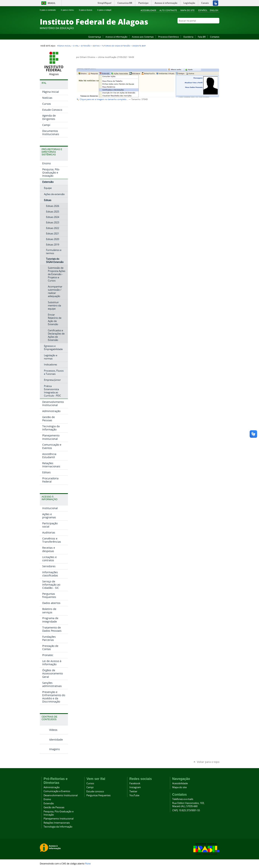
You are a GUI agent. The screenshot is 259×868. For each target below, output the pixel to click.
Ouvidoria (188, 37)
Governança (95, 37)
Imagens (55, 749)
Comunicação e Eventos (57, 791)
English (214, 10)
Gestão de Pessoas (54, 807)
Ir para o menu (69, 10)
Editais (96, 46)
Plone (88, 864)
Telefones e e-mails (183, 799)
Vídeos (53, 730)
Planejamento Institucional (59, 819)
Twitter (213, 28)
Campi (90, 787)
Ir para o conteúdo (49, 10)
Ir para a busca (87, 10)
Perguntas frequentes (98, 795)
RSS (217, 28)
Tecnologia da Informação (58, 827)
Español (203, 10)
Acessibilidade (148, 10)
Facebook (199, 28)
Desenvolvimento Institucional (61, 795)
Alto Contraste (168, 10)
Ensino (47, 799)
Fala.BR (202, 37)
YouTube (203, 28)
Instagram (208, 28)
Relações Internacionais (57, 823)
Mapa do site (187, 10)
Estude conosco (95, 791)
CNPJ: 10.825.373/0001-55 (186, 810)
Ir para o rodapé (106, 10)
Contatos (215, 37)
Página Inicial (64, 46)
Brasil (52, 3)
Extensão (86, 46)
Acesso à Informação (116, 37)
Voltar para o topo (208, 762)
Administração (52, 787)
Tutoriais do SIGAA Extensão (116, 46)
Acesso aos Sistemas (143, 37)
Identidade (56, 740)
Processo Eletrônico (168, 37)
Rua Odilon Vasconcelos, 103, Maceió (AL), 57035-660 (188, 805)
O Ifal (76, 46)
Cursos (90, 783)
